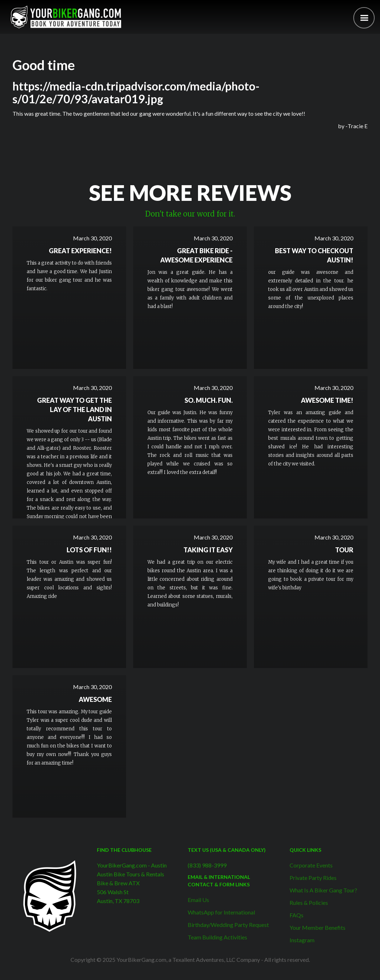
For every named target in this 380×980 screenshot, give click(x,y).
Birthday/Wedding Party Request (228, 925)
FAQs (296, 915)
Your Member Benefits (317, 927)
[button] (364, 18)
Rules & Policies (309, 903)
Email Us (198, 900)
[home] (66, 17)
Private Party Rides (313, 878)
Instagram (302, 940)
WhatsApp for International (221, 912)
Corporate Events (311, 865)
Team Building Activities (217, 937)
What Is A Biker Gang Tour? (323, 890)
